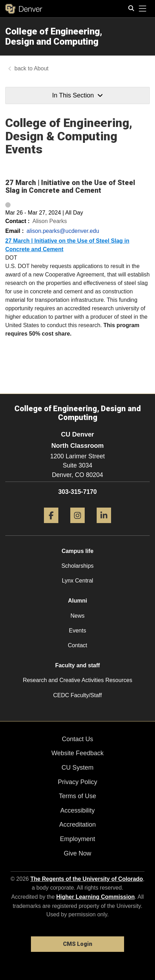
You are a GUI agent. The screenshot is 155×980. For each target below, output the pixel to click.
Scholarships (78, 566)
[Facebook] (51, 526)
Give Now (77, 853)
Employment (77, 839)
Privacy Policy (77, 782)
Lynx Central (77, 581)
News (77, 616)
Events (77, 631)
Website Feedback (77, 753)
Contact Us (77, 739)
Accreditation (77, 825)
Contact (77, 645)
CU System (77, 768)
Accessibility (77, 810)
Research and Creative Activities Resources (77, 680)
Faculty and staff (77, 665)
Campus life (77, 551)
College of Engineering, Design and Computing (54, 36)
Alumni (77, 601)
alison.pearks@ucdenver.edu (63, 231)
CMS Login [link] (77, 944)
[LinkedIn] (104, 526)
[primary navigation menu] (143, 9)
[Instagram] (77, 526)
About (41, 68)
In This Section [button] (77, 95)
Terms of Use (77, 796)
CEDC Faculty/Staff (77, 695)
